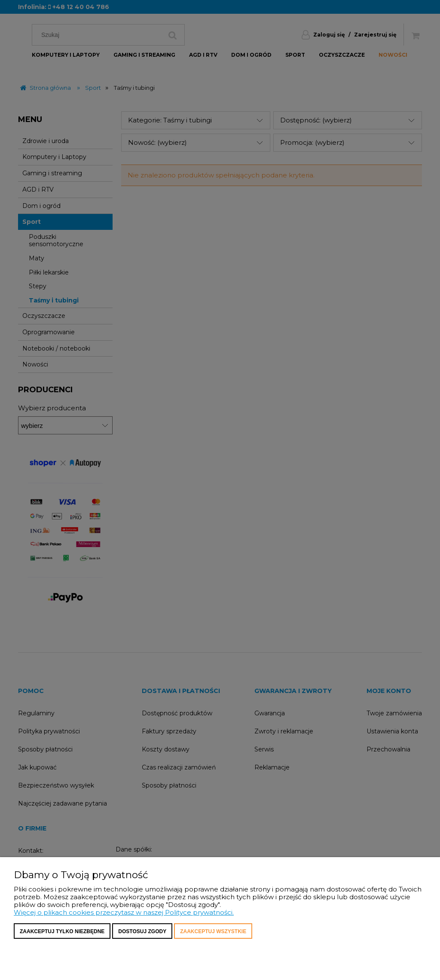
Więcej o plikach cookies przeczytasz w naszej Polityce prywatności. (124, 912)
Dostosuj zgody (142, 931)
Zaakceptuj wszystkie (213, 931)
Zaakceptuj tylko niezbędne (62, 931)
